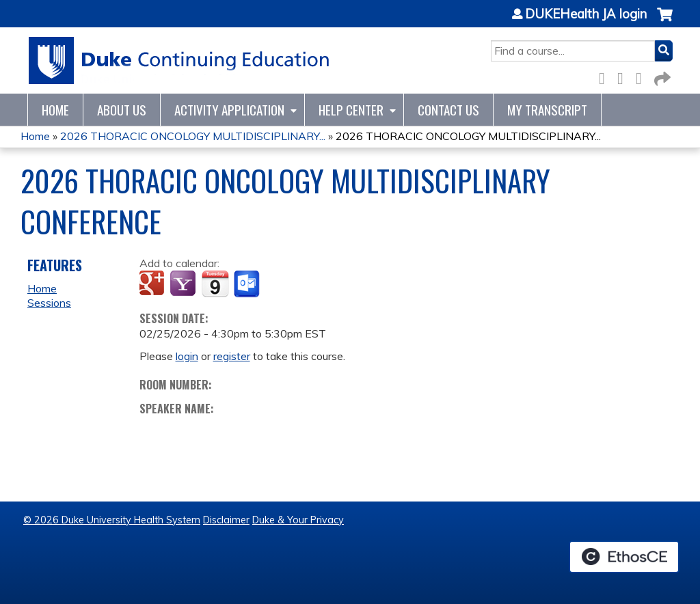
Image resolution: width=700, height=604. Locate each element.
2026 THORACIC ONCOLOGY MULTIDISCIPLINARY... (193, 136)
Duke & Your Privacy (298, 520)
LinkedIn (643, 76)
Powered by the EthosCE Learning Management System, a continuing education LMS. (624, 557)
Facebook (606, 76)
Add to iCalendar (215, 284)
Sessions (49, 303)
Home (55, 110)
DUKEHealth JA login (586, 14)
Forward (661, 76)
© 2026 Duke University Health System (112, 520)
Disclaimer (226, 520)
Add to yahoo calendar (184, 284)
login (187, 356)
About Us (122, 110)
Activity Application (229, 110)
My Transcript (547, 110)
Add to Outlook (248, 284)
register (232, 356)
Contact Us (448, 110)
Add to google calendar (153, 284)
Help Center (351, 110)
